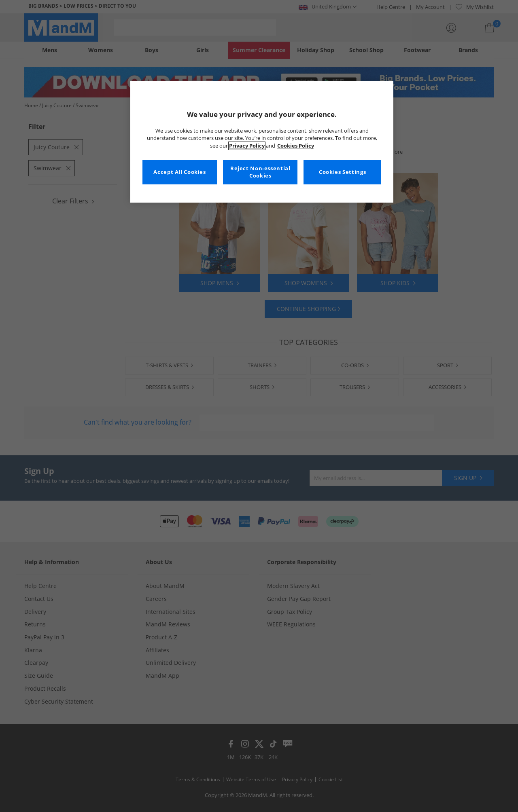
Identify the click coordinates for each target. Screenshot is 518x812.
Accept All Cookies (179, 172)
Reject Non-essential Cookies (260, 172)
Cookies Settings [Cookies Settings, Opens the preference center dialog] (342, 172)
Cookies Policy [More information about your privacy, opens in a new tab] (296, 146)
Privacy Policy (247, 146)
